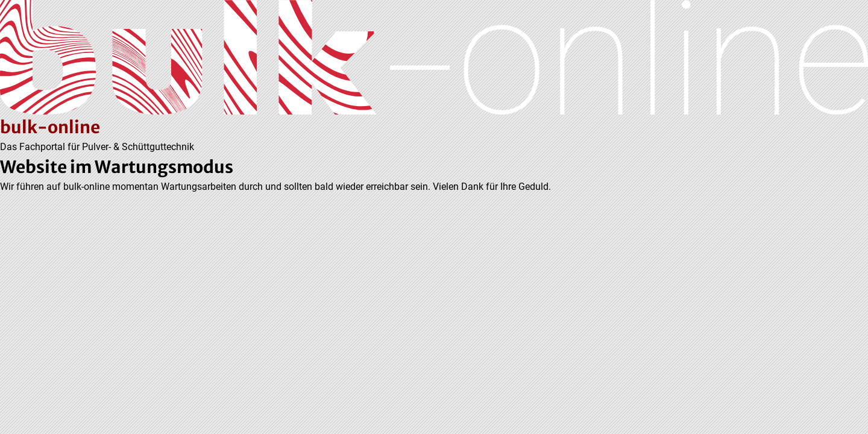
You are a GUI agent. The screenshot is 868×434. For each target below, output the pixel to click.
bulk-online (50, 127)
